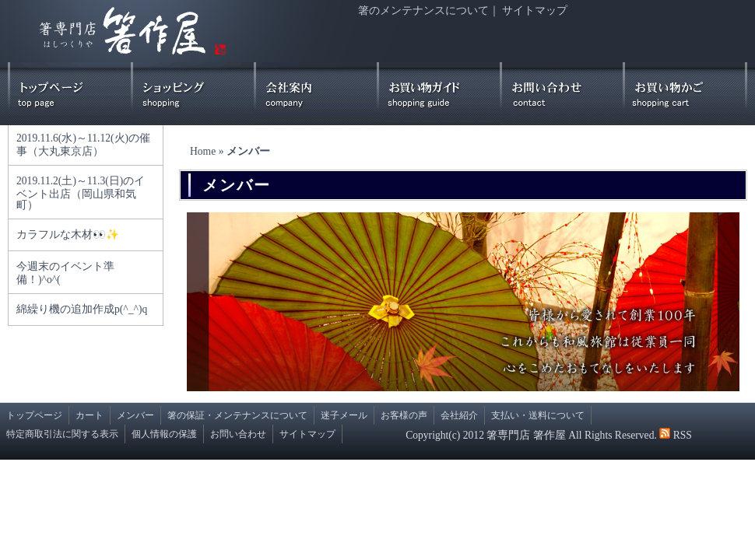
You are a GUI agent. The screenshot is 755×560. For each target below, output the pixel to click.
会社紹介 (459, 415)
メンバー (135, 415)
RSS (683, 435)
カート (90, 415)
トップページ (34, 415)
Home (203, 151)
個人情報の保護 (164, 434)
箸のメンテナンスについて (423, 10)
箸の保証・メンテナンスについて (237, 415)
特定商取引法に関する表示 (62, 434)
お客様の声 (404, 415)
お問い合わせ (238, 434)
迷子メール (344, 415)
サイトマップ (535, 10)
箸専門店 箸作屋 (526, 435)
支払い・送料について (538, 415)
